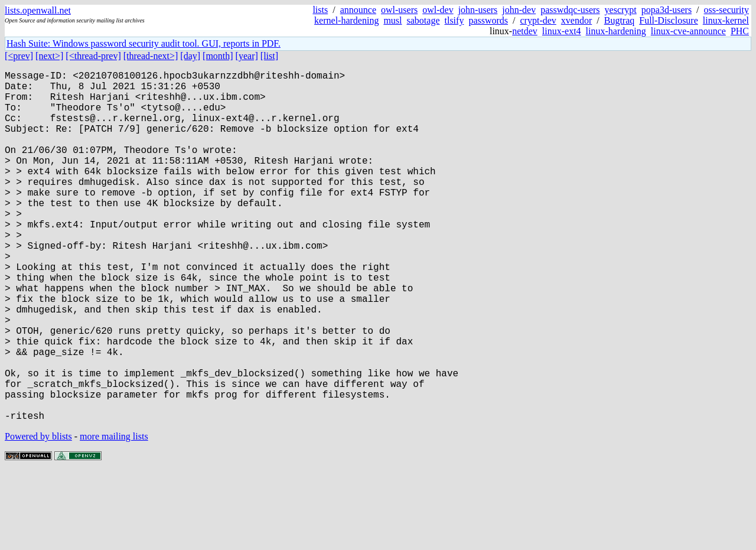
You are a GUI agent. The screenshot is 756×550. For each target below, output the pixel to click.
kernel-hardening (346, 20)
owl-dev (438, 10)
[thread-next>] (151, 56)
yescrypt (621, 10)
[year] (247, 56)
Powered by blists (38, 514)
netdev (525, 31)
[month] (218, 56)
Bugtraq (620, 20)
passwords (488, 20)
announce (358, 10)
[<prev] (19, 56)
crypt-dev (538, 20)
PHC (740, 31)
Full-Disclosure (669, 20)
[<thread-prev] (93, 56)
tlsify (454, 20)
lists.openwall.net (38, 10)
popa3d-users (667, 10)
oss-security (726, 10)
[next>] (49, 56)
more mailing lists (114, 514)
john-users (478, 10)
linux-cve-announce (688, 31)
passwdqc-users (570, 10)
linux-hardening (616, 31)
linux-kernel (726, 20)
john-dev (519, 10)
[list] (269, 56)
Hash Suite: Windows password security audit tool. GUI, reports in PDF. (144, 43)
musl (392, 20)
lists (320, 10)
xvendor (576, 20)
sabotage (423, 20)
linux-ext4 (562, 31)
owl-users (399, 10)
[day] (190, 56)
